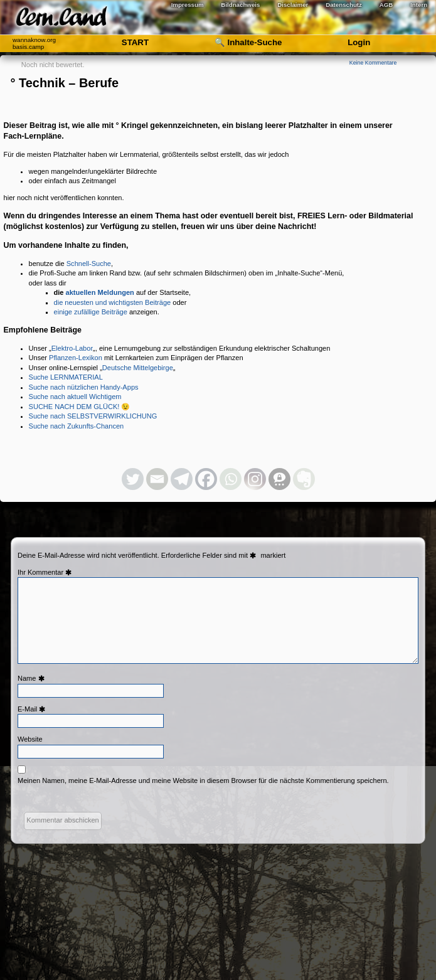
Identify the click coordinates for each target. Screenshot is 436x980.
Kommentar (51, 572)
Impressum (188, 5)
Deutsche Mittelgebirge (138, 368)
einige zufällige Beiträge (91, 312)
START (135, 42)
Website (30, 739)
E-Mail (33, 709)
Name (32, 678)
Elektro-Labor (72, 348)
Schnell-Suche (89, 264)
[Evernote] (304, 479)
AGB (386, 5)
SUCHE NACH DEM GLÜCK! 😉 (80, 407)
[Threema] (279, 479)
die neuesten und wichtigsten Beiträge (113, 302)
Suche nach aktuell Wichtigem (75, 397)
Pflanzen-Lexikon (76, 358)
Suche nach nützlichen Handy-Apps (84, 387)
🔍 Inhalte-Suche (248, 42)
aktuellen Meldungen (100, 292)
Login (359, 42)
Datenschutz (344, 5)
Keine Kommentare (373, 63)
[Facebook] (206, 479)
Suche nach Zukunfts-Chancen (77, 426)
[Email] (157, 479)
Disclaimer (293, 5)
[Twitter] (133, 479)
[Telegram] (182, 479)
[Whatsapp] (231, 479)
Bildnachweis (240, 5)
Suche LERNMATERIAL (66, 377)
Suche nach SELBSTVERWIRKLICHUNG (93, 416)
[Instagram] (255, 479)
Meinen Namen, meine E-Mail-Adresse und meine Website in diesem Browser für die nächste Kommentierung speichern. (203, 780)
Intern (419, 5)
